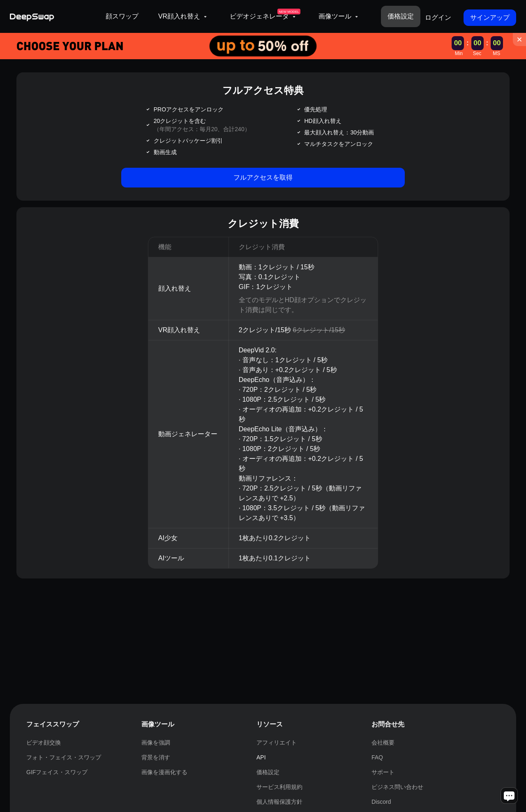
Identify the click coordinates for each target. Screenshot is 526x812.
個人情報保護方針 (279, 802)
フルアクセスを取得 (263, 177)
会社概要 (383, 743)
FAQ (377, 757)
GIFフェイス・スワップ (57, 772)
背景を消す (156, 757)
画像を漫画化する (164, 772)
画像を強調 (156, 743)
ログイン (438, 17)
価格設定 (401, 16)
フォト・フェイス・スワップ (64, 757)
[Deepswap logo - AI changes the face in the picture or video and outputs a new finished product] (53, 16)
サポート (383, 772)
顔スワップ (122, 16)
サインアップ (490, 17)
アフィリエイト (277, 743)
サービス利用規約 (279, 787)
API (261, 757)
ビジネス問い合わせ (397, 787)
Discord (381, 802)
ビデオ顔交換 (44, 743)
